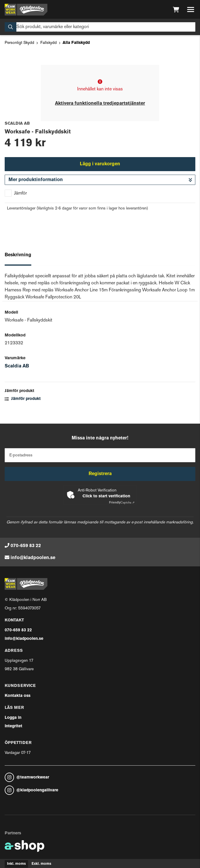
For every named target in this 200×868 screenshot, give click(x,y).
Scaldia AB (17, 366)
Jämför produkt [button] (23, 399)
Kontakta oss (18, 696)
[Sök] (100, 27)
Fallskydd (49, 43)
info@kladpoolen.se (33, 558)
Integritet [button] (13, 726)
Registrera (100, 474)
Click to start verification (106, 496)
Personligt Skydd (19, 43)
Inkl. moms (16, 864)
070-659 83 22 (26, 546)
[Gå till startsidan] (26, 10)
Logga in (13, 718)
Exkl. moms (41, 864)
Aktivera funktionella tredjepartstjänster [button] (100, 104)
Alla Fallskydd (76, 43)
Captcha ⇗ (122, 503)
